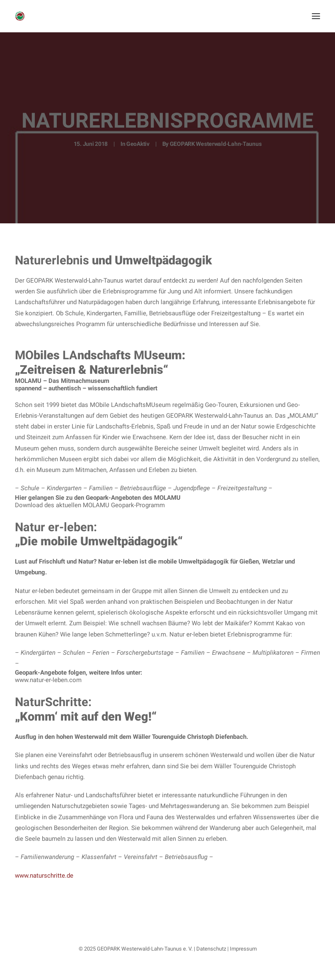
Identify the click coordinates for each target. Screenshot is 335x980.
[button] (316, 16)
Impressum (243, 949)
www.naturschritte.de (44, 876)
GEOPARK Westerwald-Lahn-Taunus (216, 144)
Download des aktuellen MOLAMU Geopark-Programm (90, 505)
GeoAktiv (138, 144)
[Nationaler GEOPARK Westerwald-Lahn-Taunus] (20, 16)
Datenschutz (211, 949)
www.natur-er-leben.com (48, 680)
